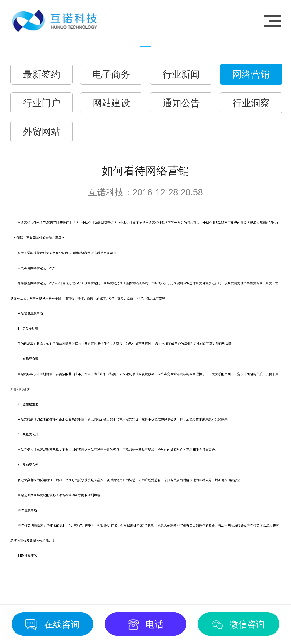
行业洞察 (251, 103)
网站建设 (111, 103)
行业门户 (42, 103)
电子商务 (111, 74)
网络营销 (251, 74)
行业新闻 (181, 74)
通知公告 (181, 103)
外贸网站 (42, 132)
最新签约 (42, 74)
